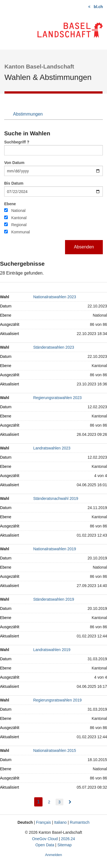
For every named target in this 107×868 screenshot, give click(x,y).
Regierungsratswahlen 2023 (57, 398)
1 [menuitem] (40, 801)
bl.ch (98, 7)
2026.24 (68, 839)
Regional (19, 225)
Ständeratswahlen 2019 (53, 599)
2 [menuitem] (49, 802)
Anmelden (53, 855)
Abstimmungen (28, 114)
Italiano (60, 822)
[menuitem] (70, 802)
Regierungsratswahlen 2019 (57, 700)
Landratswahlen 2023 (52, 448)
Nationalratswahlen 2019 (54, 549)
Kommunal (20, 232)
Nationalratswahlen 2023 (54, 297)
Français (44, 822)
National (18, 211)
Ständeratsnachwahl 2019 (56, 498)
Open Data (45, 845)
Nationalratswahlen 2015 (54, 750)
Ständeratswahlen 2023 (53, 347)
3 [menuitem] (59, 802)
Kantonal (19, 218)
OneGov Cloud (45, 839)
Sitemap (64, 845)
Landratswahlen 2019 (52, 650)
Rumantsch (80, 822)
